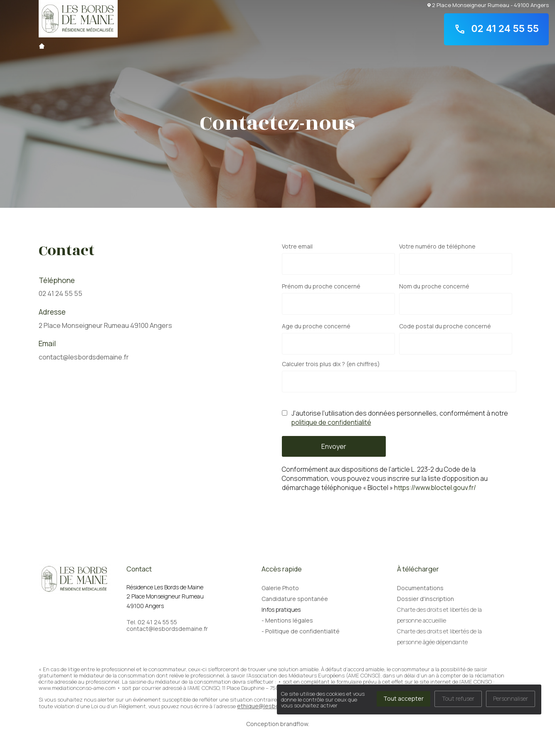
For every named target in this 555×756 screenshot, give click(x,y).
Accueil (42, 46)
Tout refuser (458, 698)
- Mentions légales (287, 620)
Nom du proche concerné (434, 286)
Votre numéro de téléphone (437, 246)
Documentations (420, 588)
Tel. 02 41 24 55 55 (152, 622)
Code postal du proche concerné (445, 326)
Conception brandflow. (278, 724)
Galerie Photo (280, 588)
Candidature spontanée (295, 599)
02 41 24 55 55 (496, 29)
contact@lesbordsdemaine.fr (84, 357)
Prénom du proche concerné (321, 286)
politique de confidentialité (331, 422)
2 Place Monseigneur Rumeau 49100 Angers (105, 325)
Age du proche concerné (316, 326)
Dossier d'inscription (425, 599)
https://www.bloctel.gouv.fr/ (435, 488)
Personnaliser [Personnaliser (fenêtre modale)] (511, 698)
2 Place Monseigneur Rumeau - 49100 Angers (488, 5)
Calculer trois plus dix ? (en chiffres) (331, 364)
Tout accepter (403, 698)
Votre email (297, 246)
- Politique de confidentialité (301, 631)
